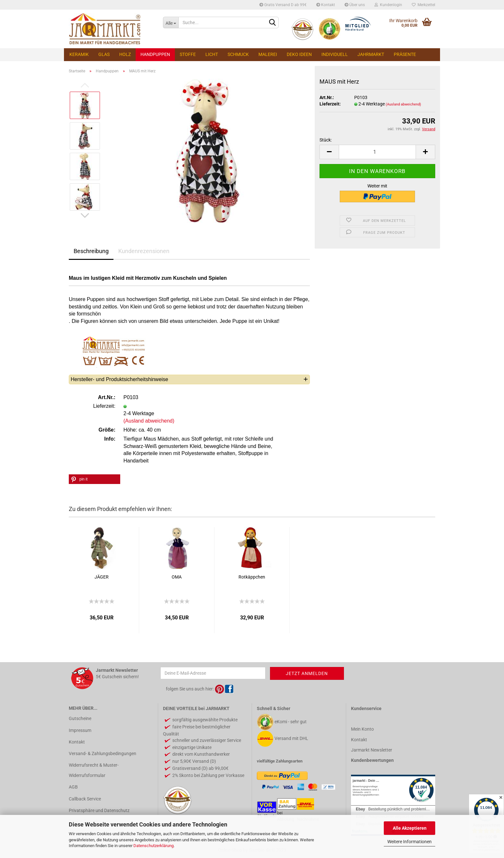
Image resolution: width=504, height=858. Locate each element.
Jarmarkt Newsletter (372, 750)
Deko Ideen (299, 54)
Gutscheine (80, 718)
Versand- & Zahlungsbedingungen (103, 753)
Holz (125, 54)
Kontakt (326, 5)
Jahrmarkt (371, 54)
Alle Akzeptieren (410, 828)
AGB (73, 787)
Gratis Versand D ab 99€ (283, 5)
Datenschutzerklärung (153, 846)
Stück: (326, 140)
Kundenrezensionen (144, 251)
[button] (94, 479)
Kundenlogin (388, 5)
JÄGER (102, 577)
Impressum (80, 730)
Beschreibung (91, 251)
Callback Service (85, 799)
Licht (212, 54)
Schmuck (238, 54)
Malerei (268, 54)
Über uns (355, 5)
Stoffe (188, 54)
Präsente (405, 54)
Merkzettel (423, 5)
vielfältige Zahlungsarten (280, 761)
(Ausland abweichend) (403, 104)
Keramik (79, 54)
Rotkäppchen (252, 577)
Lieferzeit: (330, 104)
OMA (177, 577)
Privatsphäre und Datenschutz (99, 810)
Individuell (335, 54)
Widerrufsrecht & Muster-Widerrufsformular (94, 770)
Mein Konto (362, 729)
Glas (104, 54)
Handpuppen (155, 54)
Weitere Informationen (410, 842)
